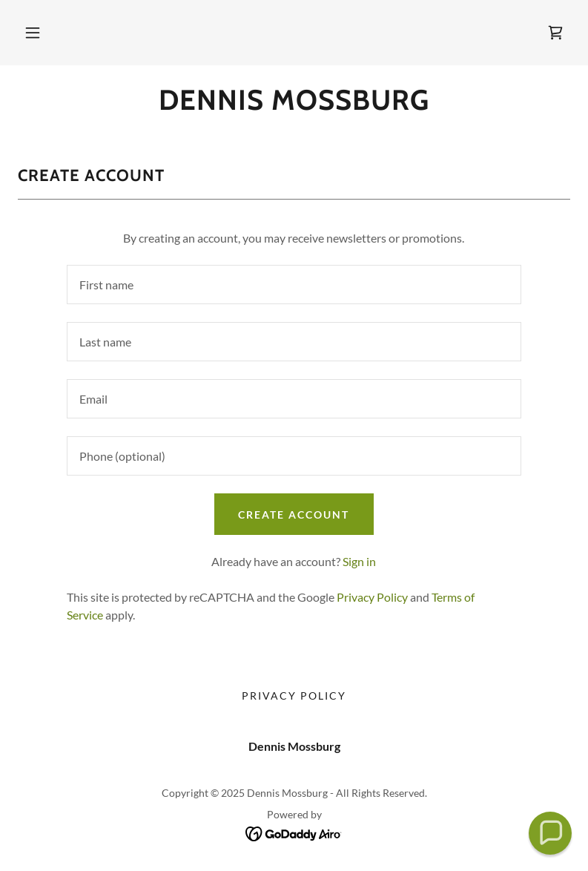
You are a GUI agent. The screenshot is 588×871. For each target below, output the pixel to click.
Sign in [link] (359, 561)
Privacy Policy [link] (372, 597)
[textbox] (294, 285)
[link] (555, 33)
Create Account (294, 515)
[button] (33, 33)
